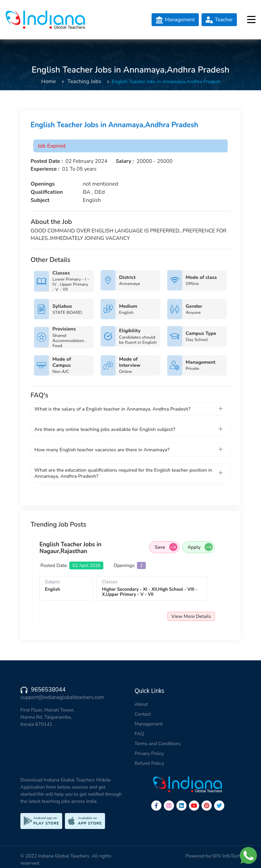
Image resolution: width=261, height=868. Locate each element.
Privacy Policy (149, 753)
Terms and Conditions (158, 744)
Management (149, 724)
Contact (143, 714)
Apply (200, 547)
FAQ (139, 734)
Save (166, 547)
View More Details (191, 616)
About (141, 704)
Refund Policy (149, 763)
